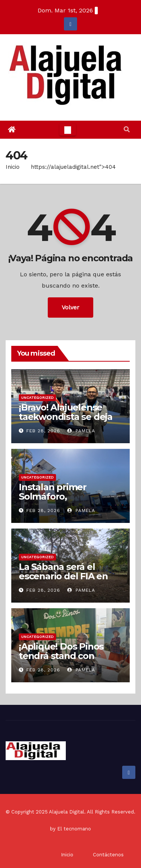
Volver (70, 307)
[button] (127, 130)
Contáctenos (108, 855)
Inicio (13, 167)
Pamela (81, 431)
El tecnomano (74, 829)
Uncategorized (37, 398)
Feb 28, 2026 (43, 431)
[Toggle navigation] (68, 130)
